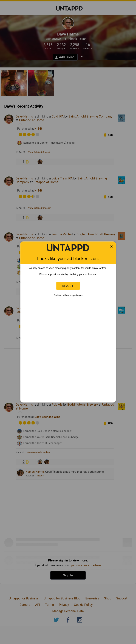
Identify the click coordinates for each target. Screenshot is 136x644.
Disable (68, 286)
